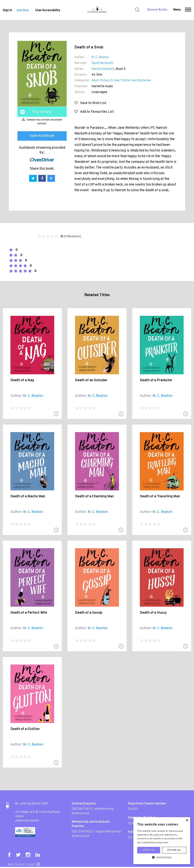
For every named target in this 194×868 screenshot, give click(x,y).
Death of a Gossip (89, 613)
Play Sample (42, 112)
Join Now (22, 10)
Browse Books (157, 10)
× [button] (187, 820)
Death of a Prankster (156, 380)
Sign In (7, 10)
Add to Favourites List (94, 112)
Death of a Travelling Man (160, 496)
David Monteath (102, 63)
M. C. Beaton (100, 57)
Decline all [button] (174, 850)
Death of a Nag (22, 380)
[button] (188, 10)
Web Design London (22, 865)
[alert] (162, 841)
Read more (163, 843)
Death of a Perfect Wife (29, 613)
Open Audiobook (42, 136)
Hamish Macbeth (103, 69)
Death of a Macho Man (28, 496)
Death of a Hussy (153, 613)
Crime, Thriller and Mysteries (131, 81)
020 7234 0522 (82, 832)
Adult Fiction (100, 81)
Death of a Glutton (25, 729)
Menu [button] (177, 10)
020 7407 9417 (81, 809)
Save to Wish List (90, 103)
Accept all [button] (149, 850)
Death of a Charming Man (94, 496)
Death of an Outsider (91, 380)
